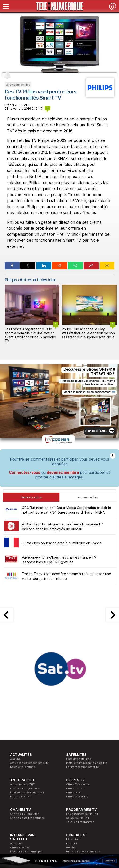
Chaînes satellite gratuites (27, 818)
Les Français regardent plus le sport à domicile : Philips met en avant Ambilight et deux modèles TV (31, 335)
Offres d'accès (20, 847)
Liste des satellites (79, 759)
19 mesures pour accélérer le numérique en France (62, 543)
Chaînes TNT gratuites (25, 788)
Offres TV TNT (75, 788)
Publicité (72, 843)
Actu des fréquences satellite (29, 763)
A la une (15, 759)
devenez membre (63, 472)
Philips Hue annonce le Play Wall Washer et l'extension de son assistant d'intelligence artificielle (88, 333)
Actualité (16, 843)
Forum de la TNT (21, 796)
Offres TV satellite (78, 784)
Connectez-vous (25, 472)
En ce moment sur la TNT (82, 814)
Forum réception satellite (82, 767)
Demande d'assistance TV (83, 851)
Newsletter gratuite (23, 767)
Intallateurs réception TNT (27, 792)
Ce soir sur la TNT (78, 818)
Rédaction (73, 839)
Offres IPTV (73, 792)
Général (71, 847)
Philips (11, 280)
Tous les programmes (80, 822)
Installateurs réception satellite (87, 763)
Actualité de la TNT (22, 784)
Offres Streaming (77, 796)
